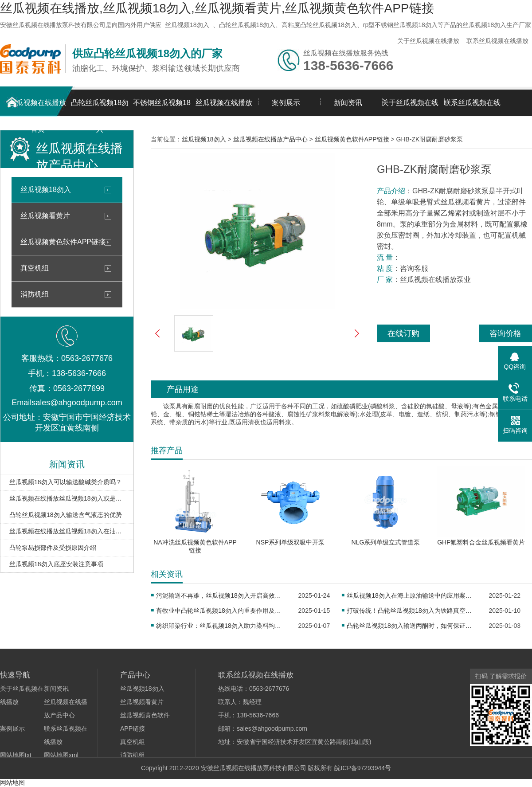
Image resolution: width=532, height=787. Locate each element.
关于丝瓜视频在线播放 (428, 41)
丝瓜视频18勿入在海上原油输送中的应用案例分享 (412, 595)
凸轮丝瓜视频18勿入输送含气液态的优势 (66, 515)
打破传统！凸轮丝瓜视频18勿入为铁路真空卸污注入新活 (412, 611)
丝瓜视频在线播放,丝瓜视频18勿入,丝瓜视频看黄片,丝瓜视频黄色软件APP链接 (217, 8)
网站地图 (12, 783)
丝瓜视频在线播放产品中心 (224, 108)
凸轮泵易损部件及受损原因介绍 (53, 548)
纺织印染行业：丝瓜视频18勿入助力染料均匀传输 (221, 626)
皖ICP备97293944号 (363, 768)
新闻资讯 (348, 103)
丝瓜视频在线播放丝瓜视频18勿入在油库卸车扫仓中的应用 (67, 531)
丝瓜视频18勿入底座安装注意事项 (56, 564)
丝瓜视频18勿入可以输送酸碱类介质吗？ (66, 482)
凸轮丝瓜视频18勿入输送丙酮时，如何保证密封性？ (412, 626)
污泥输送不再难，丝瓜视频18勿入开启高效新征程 (221, 595)
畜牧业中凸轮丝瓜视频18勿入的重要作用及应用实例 (221, 611)
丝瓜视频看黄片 (45, 216)
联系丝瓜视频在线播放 (497, 41)
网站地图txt (16, 755)
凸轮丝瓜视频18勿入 (100, 108)
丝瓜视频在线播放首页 (38, 108)
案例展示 (286, 103)
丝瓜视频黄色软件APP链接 (63, 242)
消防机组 (35, 294)
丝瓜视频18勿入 (187, 25)
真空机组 (35, 268)
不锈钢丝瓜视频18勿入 (162, 108)
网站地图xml (61, 755)
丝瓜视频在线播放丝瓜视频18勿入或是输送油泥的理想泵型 (67, 498)
